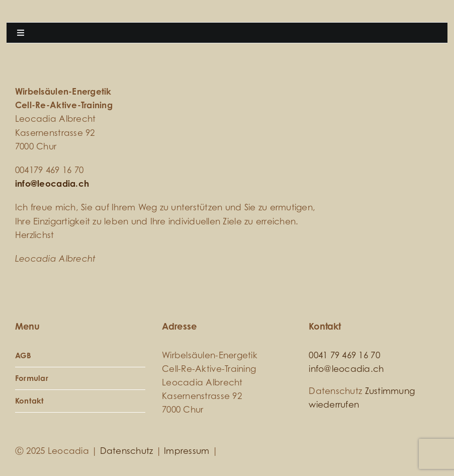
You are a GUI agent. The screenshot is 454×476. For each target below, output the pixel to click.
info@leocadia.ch (52, 183)
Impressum (187, 451)
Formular (32, 378)
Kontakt (30, 401)
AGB (23, 355)
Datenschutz (127, 451)
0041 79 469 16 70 (344, 355)
